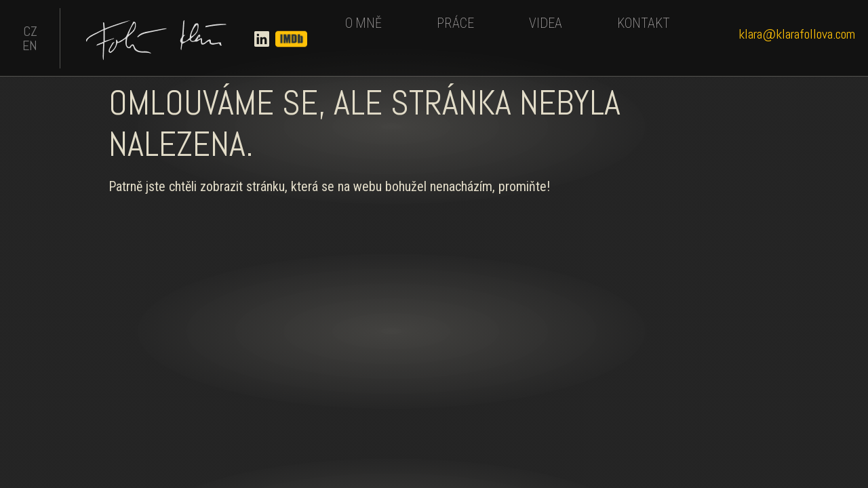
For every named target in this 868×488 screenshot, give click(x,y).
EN (30, 45)
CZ (30, 31)
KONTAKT (644, 23)
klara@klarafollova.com (797, 34)
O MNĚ (363, 23)
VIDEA (546, 23)
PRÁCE (455, 23)
